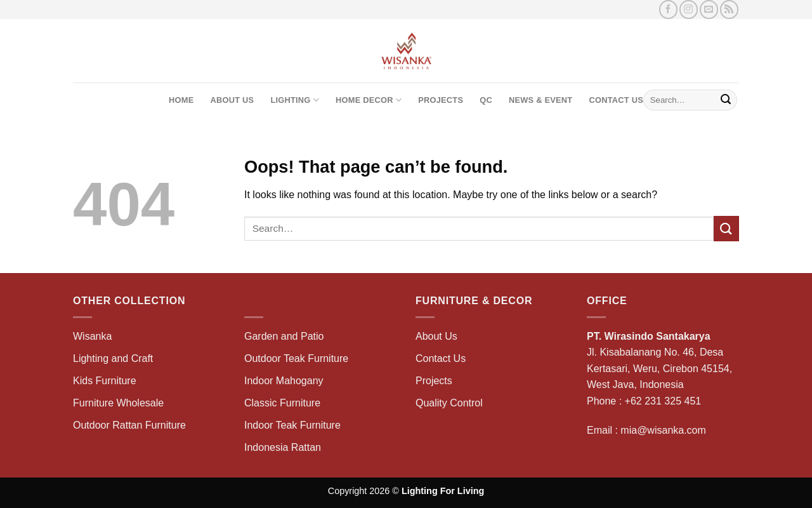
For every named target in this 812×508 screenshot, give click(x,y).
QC (486, 100)
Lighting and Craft (113, 358)
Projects (441, 100)
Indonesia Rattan (283, 447)
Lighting (295, 100)
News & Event (540, 100)
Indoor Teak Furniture (292, 425)
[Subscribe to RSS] (729, 9)
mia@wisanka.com (663, 430)
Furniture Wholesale (118, 403)
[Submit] (726, 100)
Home (181, 100)
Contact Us (616, 100)
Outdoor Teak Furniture (296, 358)
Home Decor (369, 100)
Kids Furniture (105, 381)
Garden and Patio (284, 336)
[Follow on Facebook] (668, 9)
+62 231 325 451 (663, 401)
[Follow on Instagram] (689, 9)
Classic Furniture (282, 403)
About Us (232, 100)
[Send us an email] (709, 9)
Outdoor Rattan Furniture (129, 425)
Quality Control (449, 403)
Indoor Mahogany (284, 381)
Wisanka (94, 336)
